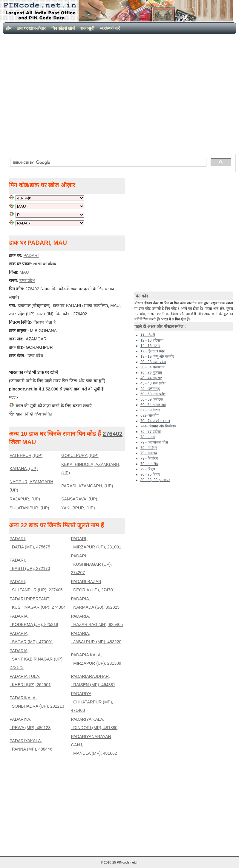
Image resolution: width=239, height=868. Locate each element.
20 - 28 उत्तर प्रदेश (153, 362)
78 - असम (148, 437)
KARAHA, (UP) (24, 469)
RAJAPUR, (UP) (25, 499)
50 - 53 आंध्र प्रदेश (153, 394)
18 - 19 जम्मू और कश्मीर (157, 356)
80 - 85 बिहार (150, 475)
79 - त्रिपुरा (148, 469)
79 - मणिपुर (149, 448)
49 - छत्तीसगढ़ (150, 389)
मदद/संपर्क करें (110, 28)
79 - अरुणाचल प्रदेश (154, 442)
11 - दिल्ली (148, 335)
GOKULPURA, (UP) (80, 455)
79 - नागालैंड (149, 464)
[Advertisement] (58, 95)
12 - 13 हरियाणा (152, 340)
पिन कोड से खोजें (63, 28)
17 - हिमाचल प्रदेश (153, 351)
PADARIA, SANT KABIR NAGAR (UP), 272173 (37, 659)
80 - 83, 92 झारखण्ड (155, 480)
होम (9, 28)
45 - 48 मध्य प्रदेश (153, 383)
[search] (108, 162)
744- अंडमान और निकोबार (158, 426)
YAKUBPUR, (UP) (78, 508)
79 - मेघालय (149, 453)
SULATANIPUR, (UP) (29, 508)
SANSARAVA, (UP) (79, 499)
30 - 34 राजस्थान (153, 367)
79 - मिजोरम (149, 458)
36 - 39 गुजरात (151, 373)
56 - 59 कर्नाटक (152, 399)
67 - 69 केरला (150, 410)
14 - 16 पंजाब (150, 346)
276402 (112, 434)
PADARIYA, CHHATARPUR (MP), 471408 (92, 702)
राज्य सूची (87, 28)
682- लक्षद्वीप (150, 416)
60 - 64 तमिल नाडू (153, 405)
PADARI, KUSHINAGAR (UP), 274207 (91, 564)
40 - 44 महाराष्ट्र (151, 378)
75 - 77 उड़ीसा (151, 432)
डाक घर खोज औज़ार (31, 28)
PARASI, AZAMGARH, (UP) (87, 486)
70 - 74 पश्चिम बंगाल (155, 421)
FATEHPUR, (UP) (26, 455)
